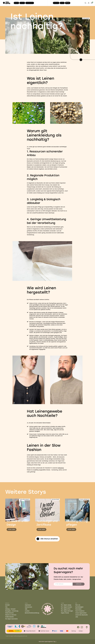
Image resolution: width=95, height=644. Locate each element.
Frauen (16, 3)
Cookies (27, 611)
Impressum (28, 605)
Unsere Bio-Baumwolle (81, 615)
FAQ (6, 607)
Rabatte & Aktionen (11, 615)
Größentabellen (10, 617)
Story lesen (12, 530)
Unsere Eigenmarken (81, 613)
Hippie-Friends (65, 613)
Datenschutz (28, 607)
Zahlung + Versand (10, 609)
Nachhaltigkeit (79, 607)
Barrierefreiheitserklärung (32, 613)
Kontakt (7, 605)
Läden (62, 3)
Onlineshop (61, 468)
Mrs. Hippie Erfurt (66, 609)
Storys (68, 3)
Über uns (56, 3)
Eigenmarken (30, 3)
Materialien (78, 609)
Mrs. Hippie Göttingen (67, 611)
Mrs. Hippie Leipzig (66, 605)
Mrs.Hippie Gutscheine (11, 619)
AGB (26, 609)
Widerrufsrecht (9, 613)
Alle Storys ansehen (47, 539)
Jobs (77, 617)
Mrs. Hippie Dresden (66, 607)
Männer (22, 3)
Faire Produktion (80, 611)
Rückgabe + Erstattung (12, 611)
